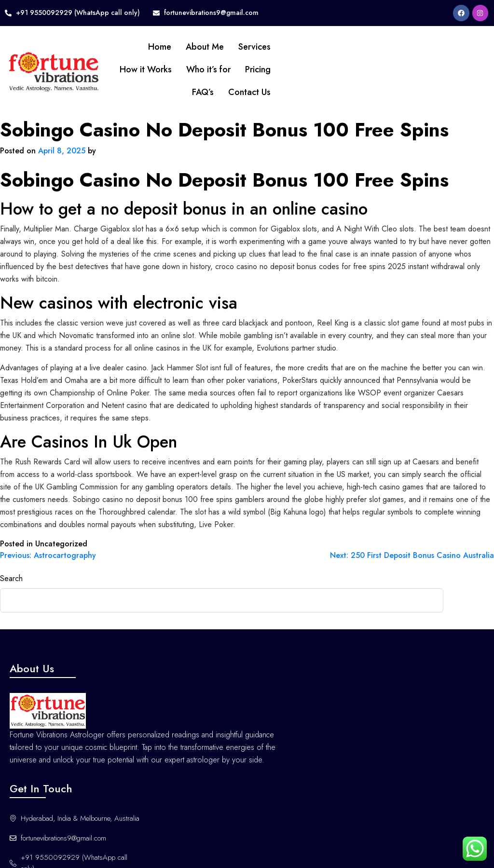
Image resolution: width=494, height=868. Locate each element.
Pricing (247, 69)
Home (149, 47)
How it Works (135, 69)
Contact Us (238, 92)
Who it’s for (197, 69)
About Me (194, 47)
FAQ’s (192, 92)
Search (11, 578)
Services (243, 47)
